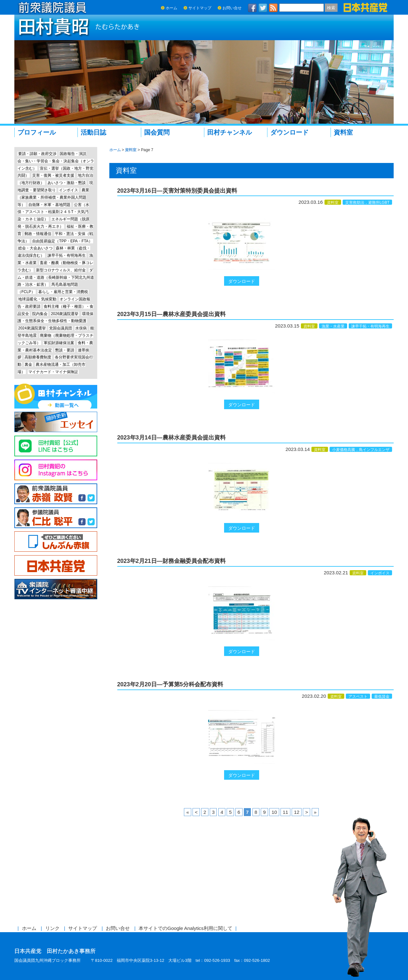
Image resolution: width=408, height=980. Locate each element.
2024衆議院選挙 (32, 328)
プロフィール (37, 132)
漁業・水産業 (333, 326)
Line (56, 446)
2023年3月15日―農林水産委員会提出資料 (171, 314)
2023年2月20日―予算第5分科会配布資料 (170, 684)
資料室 (343, 132)
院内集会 (40, 314)
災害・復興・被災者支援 (53, 175)
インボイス (380, 573)
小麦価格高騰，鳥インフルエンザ (361, 450)
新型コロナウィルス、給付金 (61, 270)
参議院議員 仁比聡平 (56, 518)
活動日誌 (93, 132)
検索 (331, 8)
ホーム (171, 8)
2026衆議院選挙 (65, 314)
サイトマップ (200, 8)
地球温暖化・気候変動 (37, 299)
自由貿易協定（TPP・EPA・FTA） (62, 241)
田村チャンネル (229, 132)
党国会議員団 (61, 328)
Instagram (56, 470)
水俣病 (81, 328)
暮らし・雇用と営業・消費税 (63, 292)
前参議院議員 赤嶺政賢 (56, 494)
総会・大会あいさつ (35, 248)
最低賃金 (382, 696)
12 (297, 812)
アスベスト (358, 696)
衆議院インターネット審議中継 (56, 589)
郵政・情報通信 (38, 234)
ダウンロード (289, 132)
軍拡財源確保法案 (59, 343)
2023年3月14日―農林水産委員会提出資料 (171, 438)
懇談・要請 (65, 350)
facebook (252, 8)
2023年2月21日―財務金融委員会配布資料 (171, 561)
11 (285, 812)
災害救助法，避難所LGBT (367, 203)
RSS (273, 8)
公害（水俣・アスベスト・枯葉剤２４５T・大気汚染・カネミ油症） (53, 212)
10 (274, 812)
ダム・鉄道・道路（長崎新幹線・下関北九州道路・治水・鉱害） (56, 277)
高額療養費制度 (38, 357)
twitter (263, 8)
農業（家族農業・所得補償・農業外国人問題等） (53, 197)
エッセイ (56, 422)
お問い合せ (232, 8)
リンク (52, 928)
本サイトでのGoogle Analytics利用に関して (185, 928)
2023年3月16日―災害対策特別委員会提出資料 (177, 191)
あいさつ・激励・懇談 (67, 183)
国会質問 (157, 132)
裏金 (28, 365)
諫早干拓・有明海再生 (370, 326)
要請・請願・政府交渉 (37, 154)
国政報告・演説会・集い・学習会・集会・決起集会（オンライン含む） (56, 161)
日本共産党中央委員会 (56, 566)
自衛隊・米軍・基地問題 (49, 205)
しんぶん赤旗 (56, 542)
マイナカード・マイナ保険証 (53, 372)
